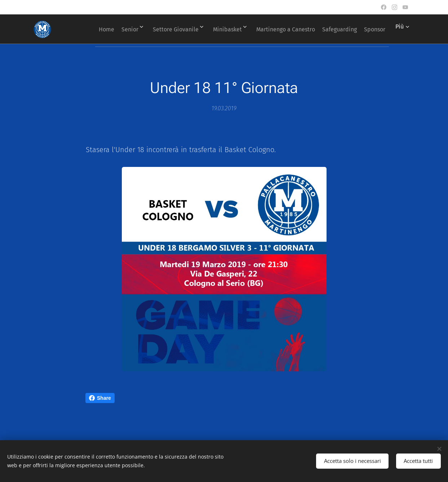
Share (100, 398)
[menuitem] (110, 29)
